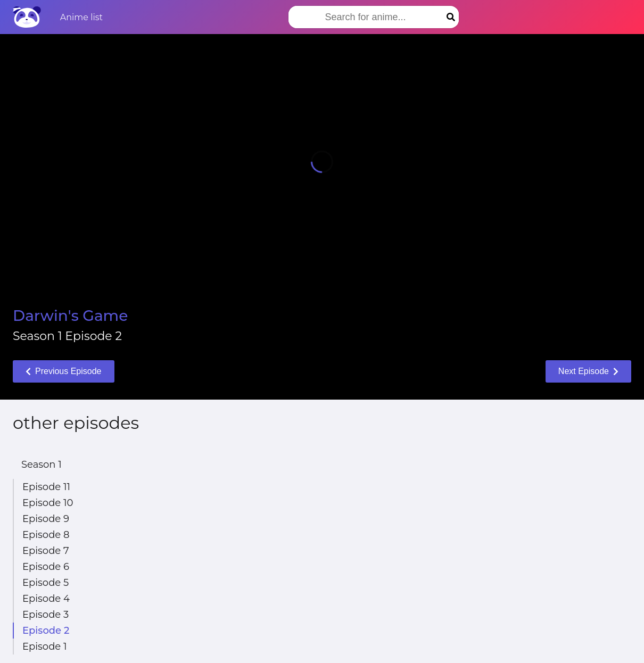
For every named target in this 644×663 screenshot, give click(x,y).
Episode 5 (46, 583)
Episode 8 (46, 535)
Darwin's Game (70, 316)
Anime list (81, 17)
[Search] (451, 17)
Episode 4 (46, 599)
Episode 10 (48, 503)
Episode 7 (46, 551)
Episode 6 (46, 567)
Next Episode (588, 371)
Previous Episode (64, 371)
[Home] (27, 17)
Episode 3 (46, 615)
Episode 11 (46, 487)
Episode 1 (44, 647)
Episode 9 (46, 519)
